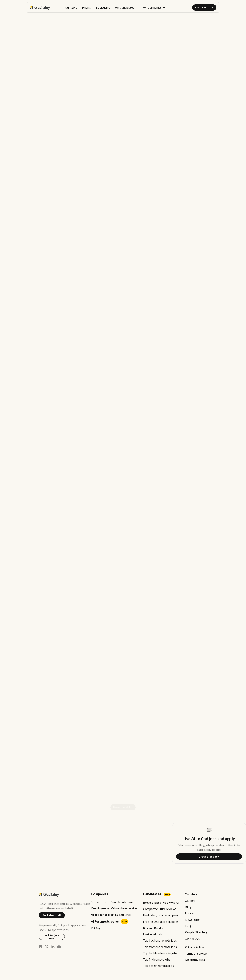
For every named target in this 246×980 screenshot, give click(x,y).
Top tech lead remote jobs (160, 953)
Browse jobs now (209, 857)
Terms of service (196, 953)
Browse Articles (123, 807)
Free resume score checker (161, 921)
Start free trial (199, 606)
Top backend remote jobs (160, 940)
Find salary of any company (161, 915)
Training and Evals (111, 915)
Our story (71, 7)
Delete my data (195, 960)
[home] (40, 7)
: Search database (112, 902)
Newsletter (192, 920)
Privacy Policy (194, 947)
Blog (188, 907)
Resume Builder (153, 928)
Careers (190, 900)
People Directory (196, 932)
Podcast (190, 913)
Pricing (87, 7)
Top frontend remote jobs (160, 947)
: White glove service (114, 908)
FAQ (188, 926)
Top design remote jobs (158, 965)
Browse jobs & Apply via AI (161, 902)
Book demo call (52, 915)
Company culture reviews (160, 909)
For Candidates (204, 7)
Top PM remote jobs (157, 959)
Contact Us (192, 938)
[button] (126, 7)
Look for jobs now (52, 937)
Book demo (103, 7)
